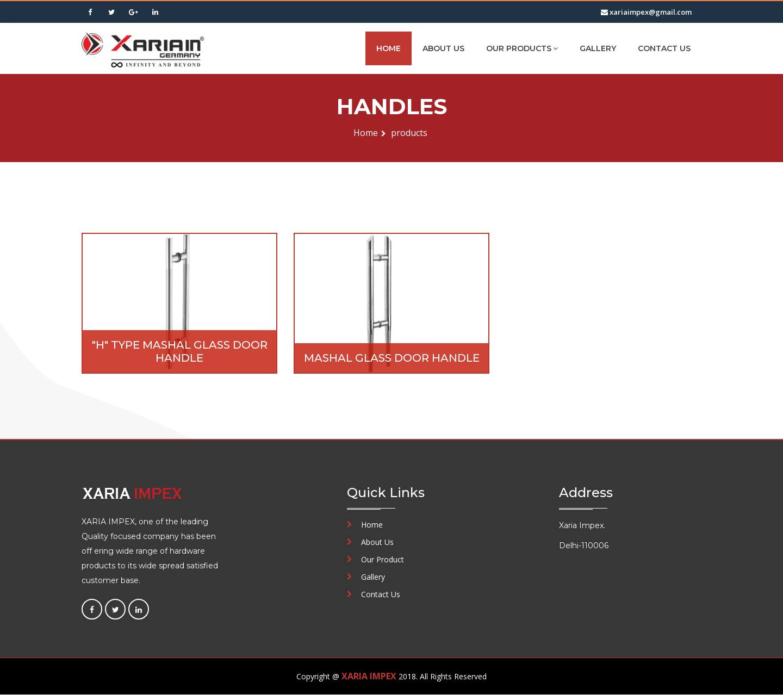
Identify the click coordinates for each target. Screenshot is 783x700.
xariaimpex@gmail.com (646, 12)
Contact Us (664, 48)
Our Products (522, 48)
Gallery (598, 48)
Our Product (383, 559)
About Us (443, 48)
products (409, 133)
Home (389, 48)
